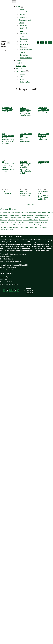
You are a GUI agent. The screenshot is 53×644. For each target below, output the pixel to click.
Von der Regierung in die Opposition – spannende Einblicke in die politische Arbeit (26, 167)
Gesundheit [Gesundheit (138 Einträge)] (42, 218)
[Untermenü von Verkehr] (22, 7)
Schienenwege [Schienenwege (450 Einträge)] (30, 222)
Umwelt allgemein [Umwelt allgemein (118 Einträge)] (39, 225)
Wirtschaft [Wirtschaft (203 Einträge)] (45, 227)
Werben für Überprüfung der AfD (8, 110)
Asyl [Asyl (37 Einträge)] (9, 213)
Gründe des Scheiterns (7, 193)
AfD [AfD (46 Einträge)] (1, 213)
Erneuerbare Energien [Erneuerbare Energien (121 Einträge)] (20, 215)
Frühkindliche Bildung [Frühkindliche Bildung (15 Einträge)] (32, 218)
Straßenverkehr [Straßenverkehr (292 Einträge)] (4, 225)
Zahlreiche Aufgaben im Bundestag (44, 110)
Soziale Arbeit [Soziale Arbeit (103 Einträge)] (44, 222)
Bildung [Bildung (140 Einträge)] (26, 213)
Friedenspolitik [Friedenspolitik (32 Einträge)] (21, 218)
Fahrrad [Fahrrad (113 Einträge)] (2, 218)
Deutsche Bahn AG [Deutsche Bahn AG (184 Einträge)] (42, 213)
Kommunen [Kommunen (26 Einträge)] (19, 220)
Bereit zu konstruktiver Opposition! (26, 193)
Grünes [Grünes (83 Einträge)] (48, 218)
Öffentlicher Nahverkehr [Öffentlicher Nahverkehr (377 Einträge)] (7, 230)
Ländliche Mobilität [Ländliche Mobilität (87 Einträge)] (28, 220)
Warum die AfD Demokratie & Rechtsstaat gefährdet (44, 195)
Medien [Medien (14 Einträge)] (36, 220)
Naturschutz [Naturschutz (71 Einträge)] (3, 222)
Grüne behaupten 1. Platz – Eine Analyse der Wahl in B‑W (26, 112)
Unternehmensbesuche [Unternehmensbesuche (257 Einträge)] (6, 227)
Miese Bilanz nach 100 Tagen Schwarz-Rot (43, 137)
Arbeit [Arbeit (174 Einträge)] (5, 213)
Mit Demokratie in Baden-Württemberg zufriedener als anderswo (8, 139)
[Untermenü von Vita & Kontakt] (27, 71)
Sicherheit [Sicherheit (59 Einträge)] (37, 222)
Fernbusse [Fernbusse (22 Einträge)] (13, 218)
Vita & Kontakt (21, 71)
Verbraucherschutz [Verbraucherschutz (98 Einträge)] (18, 227)
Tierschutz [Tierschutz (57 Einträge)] (31, 225)
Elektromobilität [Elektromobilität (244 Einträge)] (4, 215)
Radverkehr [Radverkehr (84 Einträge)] (10, 222)
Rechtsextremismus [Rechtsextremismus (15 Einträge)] (20, 222)
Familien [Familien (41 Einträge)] (7, 218)
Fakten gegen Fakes (44, 163)
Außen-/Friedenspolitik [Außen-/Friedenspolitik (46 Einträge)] (17, 213)
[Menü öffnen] (9, 43)
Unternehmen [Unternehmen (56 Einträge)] (49, 225)
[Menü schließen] (14, 2)
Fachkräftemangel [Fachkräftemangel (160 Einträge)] (43, 215)
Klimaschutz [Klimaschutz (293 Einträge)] (11, 220)
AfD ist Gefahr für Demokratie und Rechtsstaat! (26, 138)
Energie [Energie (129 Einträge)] (12, 215)
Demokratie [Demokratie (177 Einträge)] (33, 213)
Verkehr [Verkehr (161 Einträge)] (26, 227)
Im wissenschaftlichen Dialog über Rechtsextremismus (8, 166)
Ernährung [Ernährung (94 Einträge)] (30, 215)
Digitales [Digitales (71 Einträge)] (50, 213)
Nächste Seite (30, 205)
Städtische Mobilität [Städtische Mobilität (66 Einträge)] (22, 225)
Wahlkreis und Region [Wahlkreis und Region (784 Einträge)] (35, 227)
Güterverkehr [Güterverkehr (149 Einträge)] (4, 220)
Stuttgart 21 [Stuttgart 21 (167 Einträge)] (12, 225)
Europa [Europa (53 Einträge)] (36, 215)
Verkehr (18, 6)
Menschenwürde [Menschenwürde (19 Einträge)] (44, 220)
